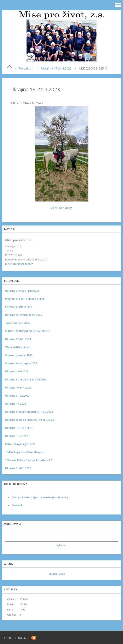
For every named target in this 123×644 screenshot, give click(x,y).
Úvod (10, 68)
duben (53, 574)
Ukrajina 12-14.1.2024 (18, 339)
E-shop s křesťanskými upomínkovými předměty (40, 497)
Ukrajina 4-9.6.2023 (17, 371)
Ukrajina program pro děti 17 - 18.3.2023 (29, 412)
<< (10, 574)
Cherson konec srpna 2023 (21, 363)
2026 (62, 574)
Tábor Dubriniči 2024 (17, 323)
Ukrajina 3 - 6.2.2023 (17, 436)
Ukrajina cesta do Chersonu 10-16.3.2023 (30, 420)
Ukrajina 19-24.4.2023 (56, 68)
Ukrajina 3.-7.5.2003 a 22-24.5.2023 (26, 380)
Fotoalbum (27, 68)
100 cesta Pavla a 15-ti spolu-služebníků (29, 460)
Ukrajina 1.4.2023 (16, 404)
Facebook (17, 505)
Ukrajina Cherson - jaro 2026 (22, 291)
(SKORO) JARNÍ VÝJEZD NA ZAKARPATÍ (27, 331)
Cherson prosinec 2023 (19, 355)
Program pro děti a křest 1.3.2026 (25, 299)
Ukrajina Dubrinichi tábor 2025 (24, 315)
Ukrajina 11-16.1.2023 (18, 468)
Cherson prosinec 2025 (19, 307)
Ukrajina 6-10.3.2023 (17, 396)
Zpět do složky (61, 208)
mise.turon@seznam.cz (19, 264)
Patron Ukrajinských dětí (20, 444)
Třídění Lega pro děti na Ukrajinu (25, 452)
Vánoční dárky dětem (18, 347)
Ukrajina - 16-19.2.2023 (19, 428)
